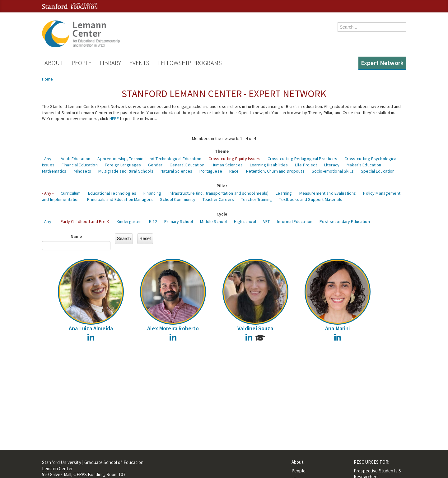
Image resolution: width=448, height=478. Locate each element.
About (54, 63)
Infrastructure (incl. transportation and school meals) (219, 193)
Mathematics (54, 171)
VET (266, 221)
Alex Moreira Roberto (173, 328)
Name (76, 236)
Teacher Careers (218, 199)
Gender (155, 165)
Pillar (222, 186)
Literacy (332, 165)
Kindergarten (129, 221)
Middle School (213, 221)
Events (140, 63)
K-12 (153, 221)
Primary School (179, 221)
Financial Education (80, 165)
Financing (152, 193)
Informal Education (295, 221)
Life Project (306, 165)
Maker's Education (364, 165)
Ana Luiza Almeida (91, 328)
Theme (222, 151)
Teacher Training (257, 199)
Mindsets (82, 171)
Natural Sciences (176, 171)
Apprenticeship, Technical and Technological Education (149, 159)
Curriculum (71, 193)
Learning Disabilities (269, 165)
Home (48, 79)
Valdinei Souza (255, 328)
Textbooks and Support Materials (310, 199)
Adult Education (75, 159)
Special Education (378, 171)
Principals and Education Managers (120, 199)
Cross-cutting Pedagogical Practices (302, 159)
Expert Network (382, 63)
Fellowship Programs (190, 63)
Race (234, 171)
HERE (114, 118)
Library (111, 63)
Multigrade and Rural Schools (126, 171)
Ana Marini (338, 328)
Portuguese (211, 171)
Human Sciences (227, 165)
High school (245, 221)
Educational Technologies (112, 193)
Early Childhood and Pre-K (85, 221)
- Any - (48, 159)
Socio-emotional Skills (333, 171)
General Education (187, 165)
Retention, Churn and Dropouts (275, 171)
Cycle (222, 214)
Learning (284, 193)
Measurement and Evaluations (328, 193)
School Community (177, 199)
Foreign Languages (123, 165)
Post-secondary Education (345, 221)
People (82, 63)
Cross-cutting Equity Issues (234, 159)
